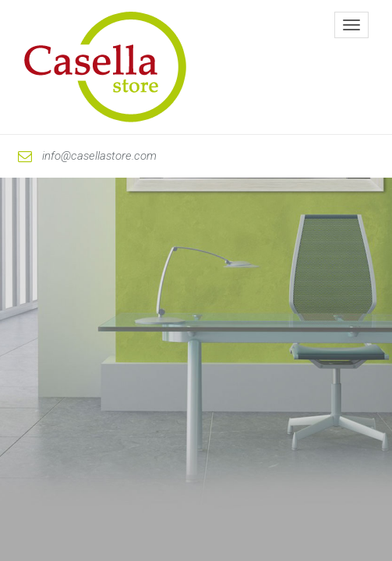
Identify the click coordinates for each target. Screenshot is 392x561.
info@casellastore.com (87, 156)
